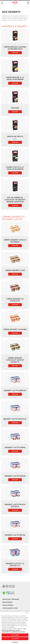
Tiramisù (15, 108)
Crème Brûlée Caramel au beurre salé (15, 48)
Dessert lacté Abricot (15, 390)
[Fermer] (27, 613)
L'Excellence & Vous (10, 608)
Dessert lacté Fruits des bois (15, 506)
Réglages (15, 642)
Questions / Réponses (11, 599)
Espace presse (8, 605)
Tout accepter (15, 635)
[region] (15, 628)
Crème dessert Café (15, 270)
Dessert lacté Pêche (15, 535)
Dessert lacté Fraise (15, 476)
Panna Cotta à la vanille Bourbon (15, 168)
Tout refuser (15, 639)
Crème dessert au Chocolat (15, 300)
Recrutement (7, 602)
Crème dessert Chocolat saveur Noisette (15, 360)
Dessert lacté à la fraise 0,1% (15, 565)
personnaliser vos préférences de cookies (13, 632)
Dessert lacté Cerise (15, 447)
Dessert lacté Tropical (15, 419)
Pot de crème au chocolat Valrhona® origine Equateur (15, 200)
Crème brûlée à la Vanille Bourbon (15, 78)
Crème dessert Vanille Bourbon (15, 241)
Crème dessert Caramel (15, 329)
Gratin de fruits (15, 136)
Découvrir (15, 53)
